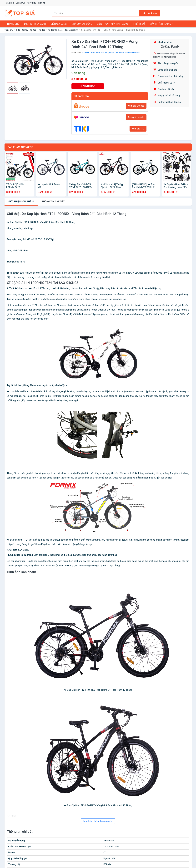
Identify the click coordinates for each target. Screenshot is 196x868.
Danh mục (21, 3)
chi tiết (53, 202)
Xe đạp (42, 30)
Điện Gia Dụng (59, 24)
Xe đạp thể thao (55, 30)
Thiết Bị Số (139, 24)
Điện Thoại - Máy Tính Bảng (112, 24)
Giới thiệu (32, 3)
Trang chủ (9, 3)
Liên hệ (42, 3)
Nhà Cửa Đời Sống (82, 24)
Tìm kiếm (150, 13)
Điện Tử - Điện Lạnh (35, 24)
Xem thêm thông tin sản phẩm (98, 821)
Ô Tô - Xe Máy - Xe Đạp (26, 30)
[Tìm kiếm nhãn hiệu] (95, 13)
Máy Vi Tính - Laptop (161, 24)
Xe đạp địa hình (71, 30)
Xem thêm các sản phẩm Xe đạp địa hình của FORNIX (116, 53)
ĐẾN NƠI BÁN (88, 86)
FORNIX (86, 53)
